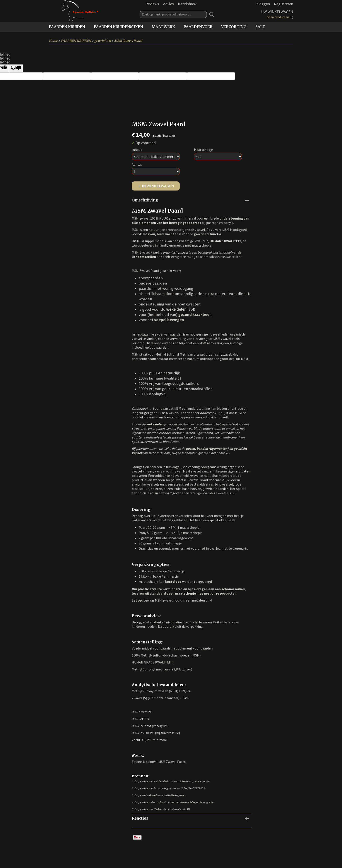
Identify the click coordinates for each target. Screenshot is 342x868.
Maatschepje (203, 150)
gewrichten (103, 41)
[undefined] (16, 68)
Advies (168, 4)
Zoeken (211, 14)
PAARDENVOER (198, 27)
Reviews (152, 4)
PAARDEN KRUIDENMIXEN (118, 27)
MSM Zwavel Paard (128, 41)
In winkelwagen (158, 186)
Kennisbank (187, 4)
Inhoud (137, 150)
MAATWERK (163, 27)
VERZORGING (234, 27)
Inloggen (263, 4)
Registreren (284, 4)
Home (53, 41)
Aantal (137, 164)
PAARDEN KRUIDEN (67, 27)
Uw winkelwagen (277, 12)
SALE (260, 27)
